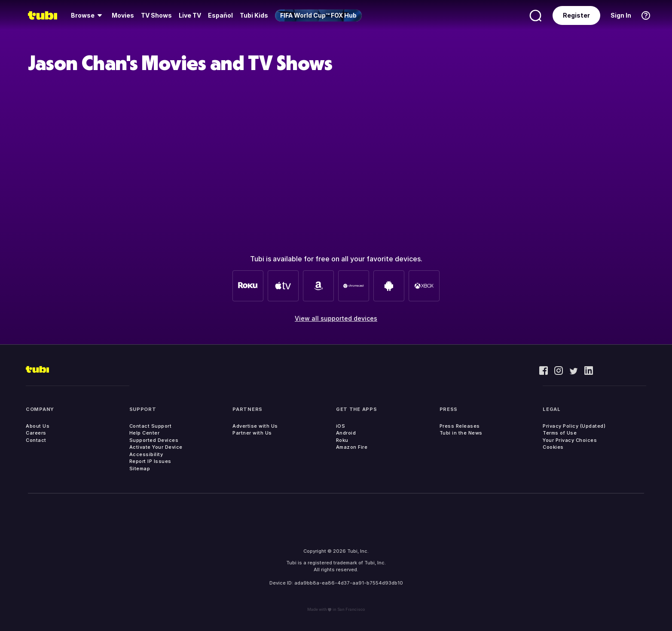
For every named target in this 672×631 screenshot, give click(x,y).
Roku (342, 440)
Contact (36, 440)
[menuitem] (88, 15)
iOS (341, 426)
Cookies (553, 447)
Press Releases (460, 426)
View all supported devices (336, 318)
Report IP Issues (150, 461)
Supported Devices (154, 440)
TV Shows (156, 15)
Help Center (145, 433)
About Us (38, 426)
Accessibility (146, 454)
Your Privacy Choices (570, 440)
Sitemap (140, 469)
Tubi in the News (461, 433)
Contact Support (151, 426)
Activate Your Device (156, 447)
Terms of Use (560, 433)
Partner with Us (252, 433)
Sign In (621, 15)
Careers (36, 433)
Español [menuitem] (220, 15)
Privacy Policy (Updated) (574, 426)
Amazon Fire (352, 447)
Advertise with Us (255, 426)
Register (576, 15)
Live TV (190, 15)
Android (346, 433)
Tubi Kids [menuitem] (254, 15)
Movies (123, 15)
